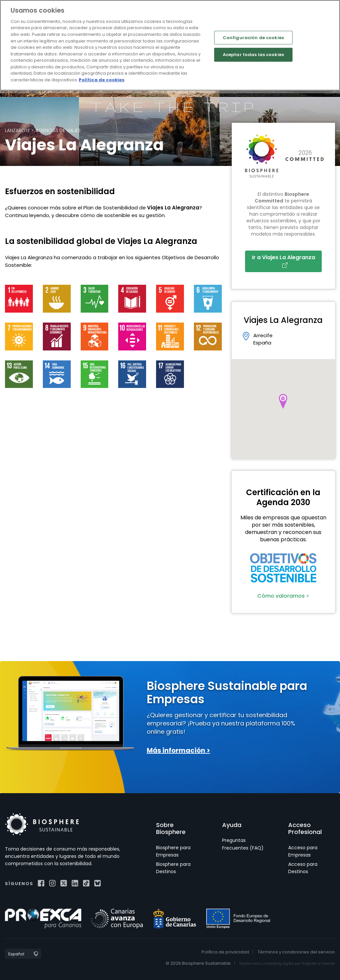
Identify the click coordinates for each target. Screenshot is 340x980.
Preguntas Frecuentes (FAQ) (243, 844)
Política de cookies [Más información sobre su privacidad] (102, 80)
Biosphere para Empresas (173, 851)
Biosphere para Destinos (173, 868)
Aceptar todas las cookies (253, 55)
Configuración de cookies (253, 37)
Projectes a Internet (318, 964)
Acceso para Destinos (303, 868)
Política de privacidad (225, 952)
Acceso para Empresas (303, 851)
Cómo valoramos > (283, 596)
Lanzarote (17, 130)
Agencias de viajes (58, 130)
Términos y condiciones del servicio (296, 952)
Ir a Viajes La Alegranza (285, 261)
